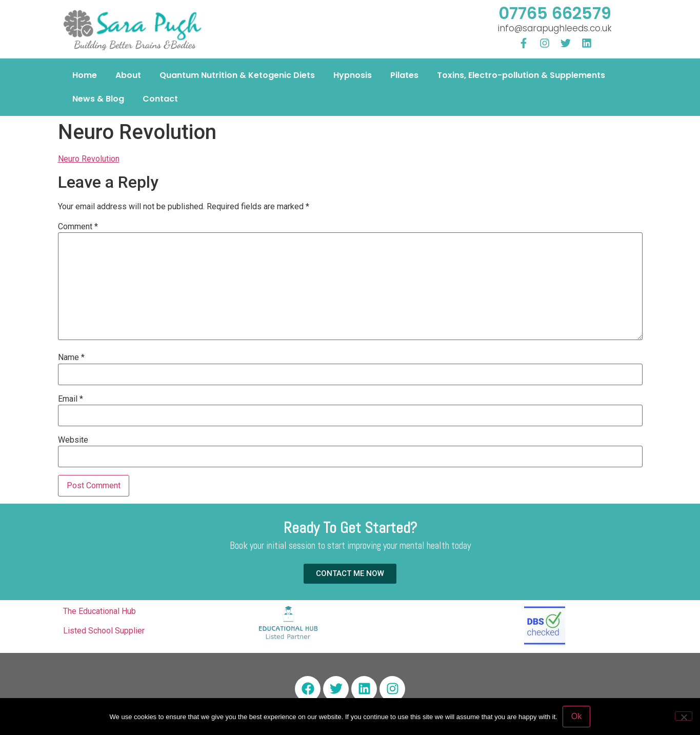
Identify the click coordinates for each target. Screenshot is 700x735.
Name (71, 357)
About (128, 75)
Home (85, 75)
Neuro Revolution (89, 159)
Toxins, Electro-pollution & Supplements (521, 75)
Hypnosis (353, 75)
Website (73, 440)
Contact (160, 99)
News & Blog (98, 99)
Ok (576, 716)
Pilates (404, 75)
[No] (684, 716)
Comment (78, 227)
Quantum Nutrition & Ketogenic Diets (237, 75)
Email (71, 399)
